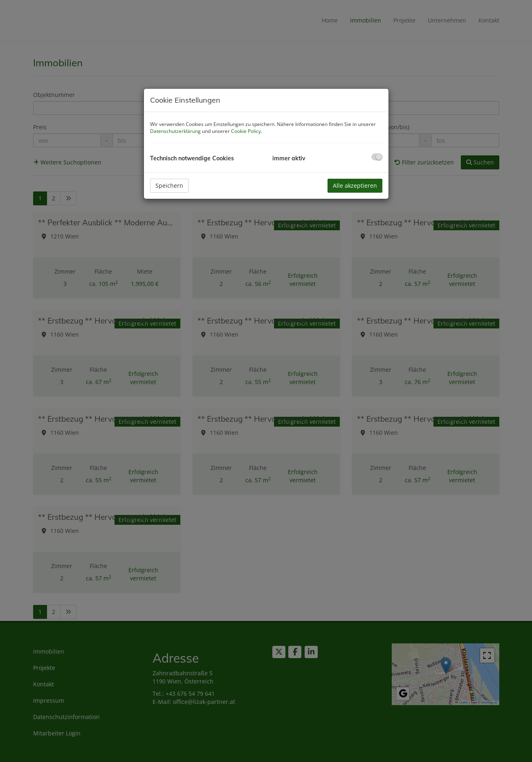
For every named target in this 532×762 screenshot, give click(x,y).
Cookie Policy (246, 131)
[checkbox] (377, 157)
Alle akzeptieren (355, 185)
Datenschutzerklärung (175, 131)
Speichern (169, 185)
